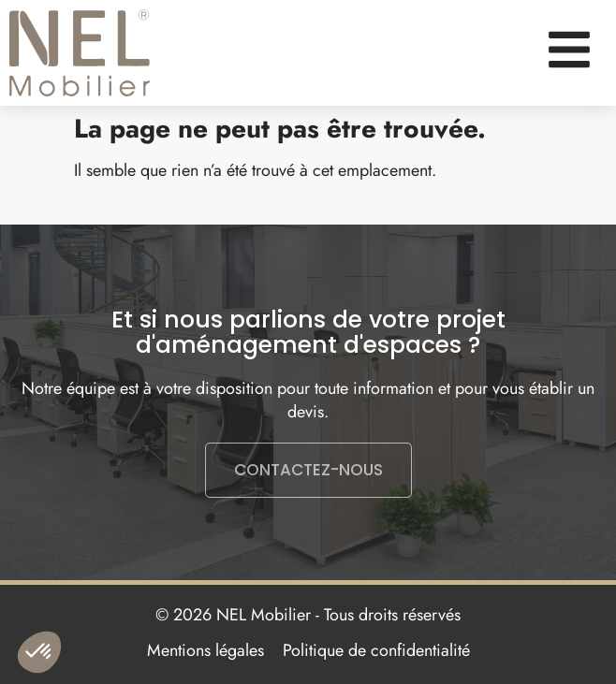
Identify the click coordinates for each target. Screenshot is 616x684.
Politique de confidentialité (376, 650)
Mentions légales (205, 650)
